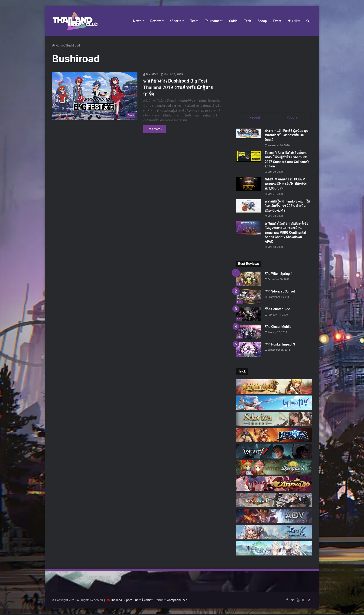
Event (277, 21)
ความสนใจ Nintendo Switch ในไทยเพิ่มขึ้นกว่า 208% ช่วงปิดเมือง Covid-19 (288, 206)
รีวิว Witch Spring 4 (279, 274)
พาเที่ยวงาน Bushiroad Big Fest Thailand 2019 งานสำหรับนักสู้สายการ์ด (178, 87)
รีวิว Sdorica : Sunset (280, 292)
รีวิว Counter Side (278, 309)
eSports (175, 21)
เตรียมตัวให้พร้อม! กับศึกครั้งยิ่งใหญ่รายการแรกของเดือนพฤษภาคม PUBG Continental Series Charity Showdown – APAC (286, 233)
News (137, 21)
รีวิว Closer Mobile (278, 327)
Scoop (262, 21)
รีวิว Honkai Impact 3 (280, 345)
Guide (233, 21)
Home (58, 45)
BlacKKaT (151, 74)
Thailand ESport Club (125, 601)
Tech (248, 21)
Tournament (214, 21)
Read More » (154, 129)
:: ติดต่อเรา (146, 601)
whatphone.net (177, 601)
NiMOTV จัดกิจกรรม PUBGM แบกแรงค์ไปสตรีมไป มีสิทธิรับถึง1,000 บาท (286, 184)
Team (194, 21)
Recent (255, 117)
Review (156, 21)
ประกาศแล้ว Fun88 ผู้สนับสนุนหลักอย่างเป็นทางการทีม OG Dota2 (287, 136)
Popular (292, 117)
